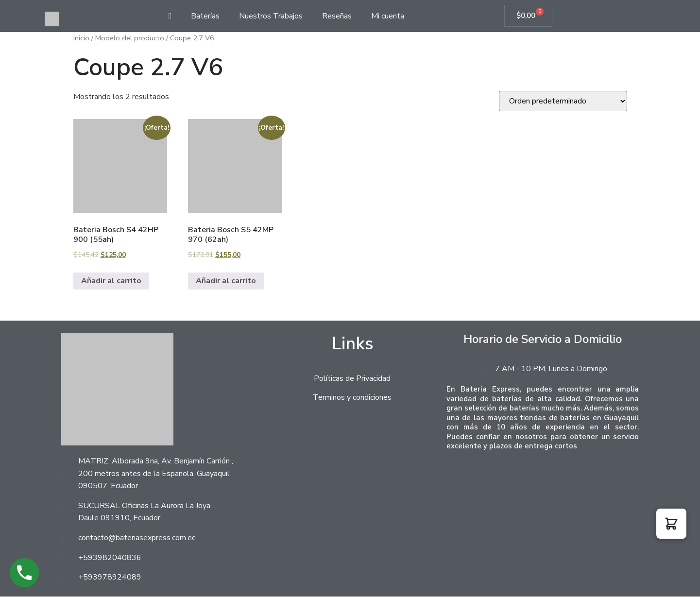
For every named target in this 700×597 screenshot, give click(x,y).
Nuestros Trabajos (271, 16)
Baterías (205, 16)
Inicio (81, 38)
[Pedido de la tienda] (563, 102)
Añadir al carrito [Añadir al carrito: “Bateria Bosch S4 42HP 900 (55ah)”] (111, 281)
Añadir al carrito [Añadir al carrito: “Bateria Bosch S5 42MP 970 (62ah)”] (226, 281)
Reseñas (337, 16)
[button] (671, 524)
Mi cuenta (388, 16)
